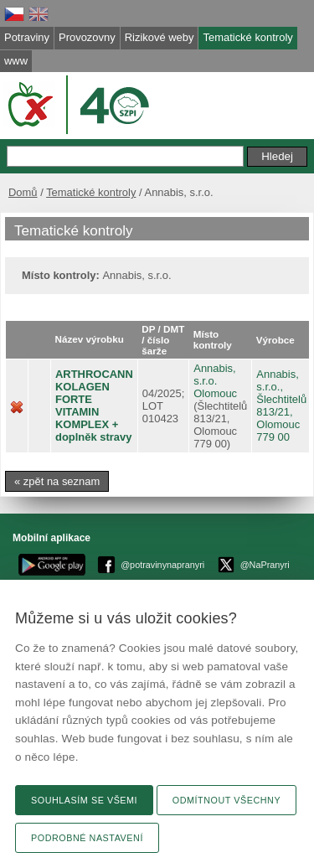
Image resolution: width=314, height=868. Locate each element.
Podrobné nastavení (87, 838)
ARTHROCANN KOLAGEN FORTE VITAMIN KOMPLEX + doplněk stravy (94, 406)
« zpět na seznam (57, 481)
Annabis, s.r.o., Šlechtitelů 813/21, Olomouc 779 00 (281, 406)
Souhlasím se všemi (84, 800)
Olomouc (215, 393)
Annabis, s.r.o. (214, 375)
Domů (23, 192)
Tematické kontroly (91, 192)
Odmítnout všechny (226, 800)
